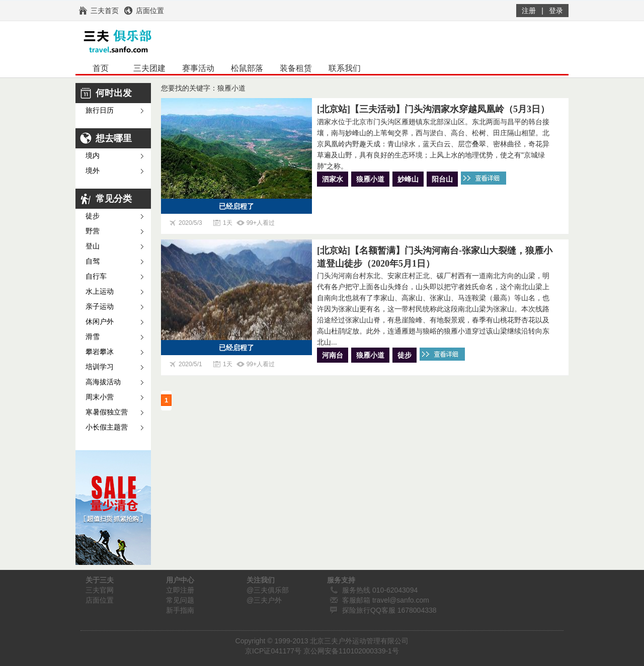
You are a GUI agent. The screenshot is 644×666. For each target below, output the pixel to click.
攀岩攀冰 (100, 352)
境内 (93, 156)
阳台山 (442, 179)
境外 (93, 171)
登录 (556, 11)
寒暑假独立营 (107, 412)
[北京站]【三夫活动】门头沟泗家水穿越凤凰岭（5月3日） (433, 109)
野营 (93, 231)
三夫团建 (149, 68)
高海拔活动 (103, 382)
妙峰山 (408, 179)
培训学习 (100, 367)
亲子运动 (100, 307)
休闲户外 (100, 322)
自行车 (96, 276)
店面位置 (100, 600)
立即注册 (180, 590)
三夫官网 (100, 590)
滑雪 (93, 337)
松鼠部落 (247, 68)
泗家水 (333, 179)
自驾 (93, 261)
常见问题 (180, 600)
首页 (101, 68)
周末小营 (100, 397)
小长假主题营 (107, 427)
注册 (529, 11)
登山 (93, 246)
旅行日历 (100, 110)
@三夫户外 (264, 600)
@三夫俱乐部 (268, 590)
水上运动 (100, 292)
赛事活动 (198, 68)
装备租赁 (296, 68)
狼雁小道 (370, 179)
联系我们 (345, 68)
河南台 (333, 355)
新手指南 (180, 610)
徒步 (93, 216)
